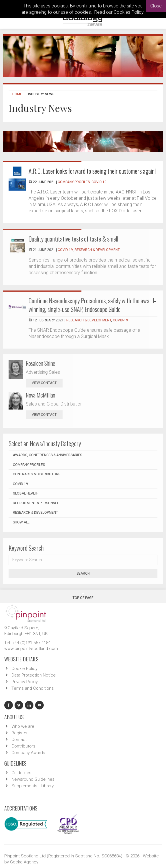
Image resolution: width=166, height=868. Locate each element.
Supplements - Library (33, 786)
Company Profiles (74, 182)
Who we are (23, 726)
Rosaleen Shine (40, 363)
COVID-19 (99, 182)
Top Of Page (83, 596)
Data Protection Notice (34, 675)
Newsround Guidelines (33, 779)
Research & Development (97, 250)
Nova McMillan (40, 395)
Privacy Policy (25, 682)
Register (20, 733)
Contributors (23, 746)
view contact (44, 383)
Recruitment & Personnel (36, 503)
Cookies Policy (129, 12)
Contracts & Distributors (37, 474)
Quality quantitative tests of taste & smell (73, 239)
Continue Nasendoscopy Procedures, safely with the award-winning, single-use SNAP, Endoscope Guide (92, 305)
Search (83, 574)
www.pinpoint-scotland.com (31, 648)
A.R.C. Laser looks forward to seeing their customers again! (92, 171)
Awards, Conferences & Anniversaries (47, 455)
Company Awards (28, 753)
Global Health (26, 493)
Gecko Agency (24, 862)
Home (17, 94)
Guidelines (21, 773)
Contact (19, 740)
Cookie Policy (24, 669)
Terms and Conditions (33, 688)
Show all (21, 522)
